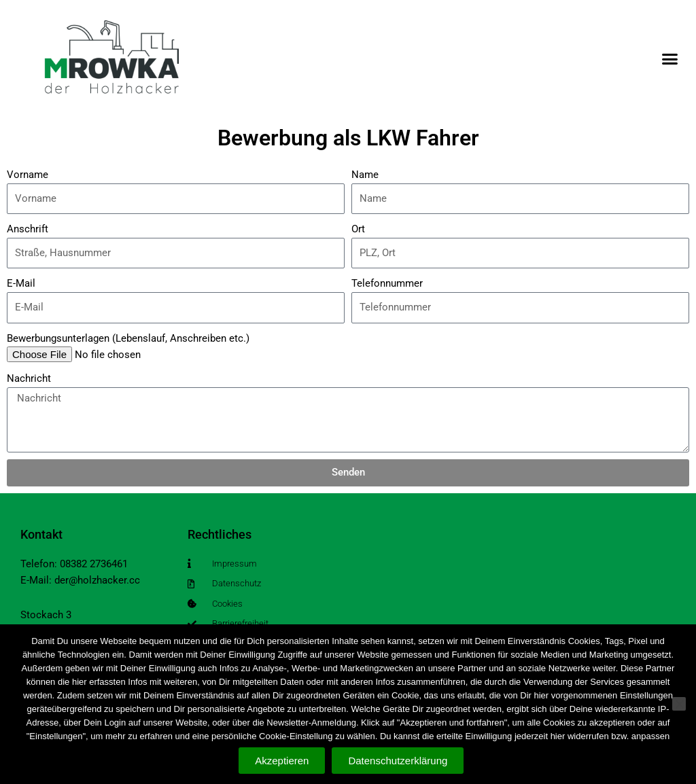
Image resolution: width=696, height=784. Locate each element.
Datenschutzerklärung (398, 761)
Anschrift (28, 229)
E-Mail (21, 283)
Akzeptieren (282, 761)
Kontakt (41, 534)
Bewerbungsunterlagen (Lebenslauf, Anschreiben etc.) (128, 338)
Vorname (28, 175)
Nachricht (29, 378)
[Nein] (679, 705)
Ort (358, 229)
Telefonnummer (387, 283)
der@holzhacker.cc (97, 580)
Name (365, 175)
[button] (669, 59)
